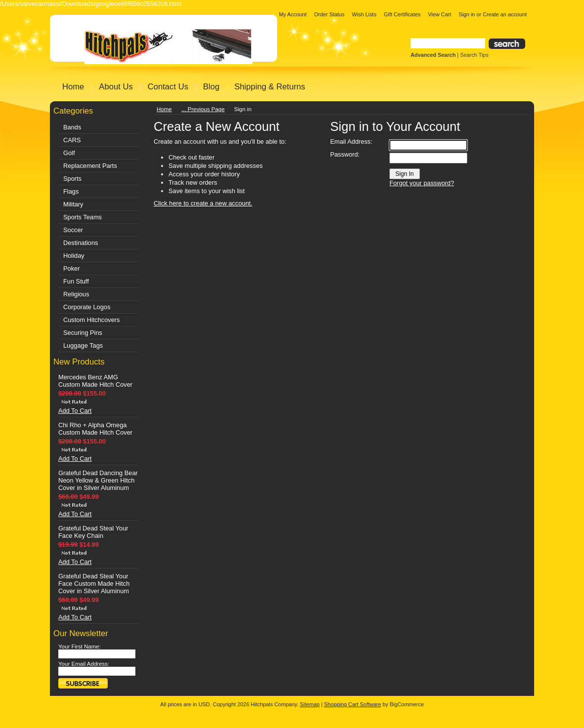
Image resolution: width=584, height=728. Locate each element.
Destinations (81, 243)
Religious (76, 294)
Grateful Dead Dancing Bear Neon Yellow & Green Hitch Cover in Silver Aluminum (98, 480)
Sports (72, 179)
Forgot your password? (422, 183)
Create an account (505, 14)
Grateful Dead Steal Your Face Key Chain (93, 532)
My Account (292, 14)
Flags (71, 191)
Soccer (73, 230)
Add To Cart (75, 411)
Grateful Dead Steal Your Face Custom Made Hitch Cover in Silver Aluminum (94, 584)
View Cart (439, 14)
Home (164, 109)
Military (73, 204)
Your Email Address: (84, 664)
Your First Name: (80, 647)
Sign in (467, 14)
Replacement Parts (90, 166)
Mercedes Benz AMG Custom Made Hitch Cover (95, 381)
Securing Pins (83, 333)
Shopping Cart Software (353, 704)
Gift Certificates (402, 14)
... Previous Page (203, 109)
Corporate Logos (87, 307)
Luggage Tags (83, 345)
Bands (72, 127)
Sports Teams (83, 217)
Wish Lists (364, 14)
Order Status (330, 14)
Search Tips (474, 55)
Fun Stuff (76, 281)
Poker (71, 268)
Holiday (74, 256)
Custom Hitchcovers (92, 320)
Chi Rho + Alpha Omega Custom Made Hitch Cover (95, 429)
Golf (69, 153)
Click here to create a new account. (203, 203)
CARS (72, 140)
